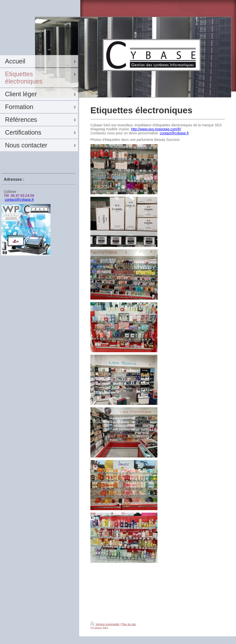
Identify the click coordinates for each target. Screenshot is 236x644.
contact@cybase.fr (19, 200)
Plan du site (129, 624)
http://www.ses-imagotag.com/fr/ (156, 129)
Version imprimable (105, 624)
